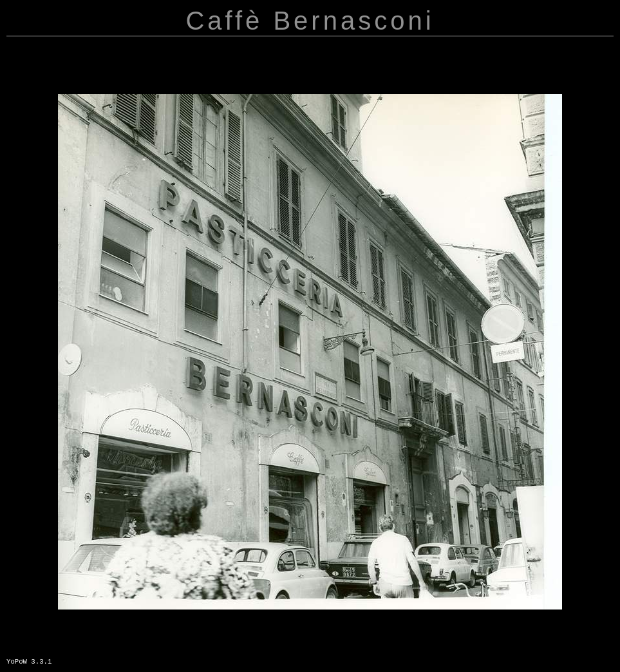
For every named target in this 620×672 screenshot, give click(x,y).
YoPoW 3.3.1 (29, 662)
